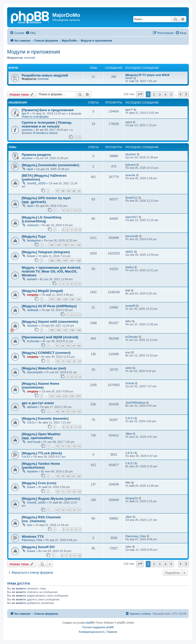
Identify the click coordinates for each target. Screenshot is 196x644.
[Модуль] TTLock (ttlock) (42, 453)
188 (51, 260)
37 (57, 191)
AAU (128, 321)
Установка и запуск (45, 133)
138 (58, 299)
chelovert (33, 225)
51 (68, 411)
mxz (128, 352)
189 (58, 260)
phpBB (89, 623)
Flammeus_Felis (32, 540)
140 (72, 299)
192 (79, 260)
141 (79, 299)
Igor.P (25, 113)
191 (72, 260)
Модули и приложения (34, 52)
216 (72, 396)
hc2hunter (33, 341)
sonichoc (27, 130)
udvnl (129, 122)
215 (65, 396)
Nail (128, 290)
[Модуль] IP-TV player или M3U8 (147, 75)
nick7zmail (34, 442)
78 (57, 476)
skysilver (27, 158)
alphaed (32, 407)
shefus (129, 267)
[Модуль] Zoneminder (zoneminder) (50, 165)
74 (79, 446)
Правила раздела (36, 155)
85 (79, 346)
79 (63, 476)
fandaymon (34, 240)
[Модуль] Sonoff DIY (38, 547)
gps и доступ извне (38, 403)
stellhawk (33, 310)
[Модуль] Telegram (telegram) (46, 252)
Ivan (30, 525)
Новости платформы (35, 117)
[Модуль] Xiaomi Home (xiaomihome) (40, 385)
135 (51, 330)
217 (79, 396)
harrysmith (132, 236)
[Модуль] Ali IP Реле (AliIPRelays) (49, 306)
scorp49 (130, 306)
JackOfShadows (135, 403)
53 (79, 411)
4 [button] (165, 94)
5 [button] (171, 94)
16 (74, 510)
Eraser (31, 256)
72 (68, 446)
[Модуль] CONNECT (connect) (46, 353)
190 (65, 260)
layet (30, 169)
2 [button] (154, 94)
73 (74, 446)
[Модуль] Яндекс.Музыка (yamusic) (51, 499)
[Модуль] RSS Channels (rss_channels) (41, 519)
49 (57, 411)
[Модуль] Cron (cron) (39, 483)
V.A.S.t (31, 422)
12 (68, 361)
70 (57, 446)
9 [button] (181, 94)
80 (68, 476)
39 (68, 191)
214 (58, 396)
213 (51, 396)
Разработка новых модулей (45, 75)
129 (58, 245)
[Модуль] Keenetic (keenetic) (45, 418)
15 (68, 510)
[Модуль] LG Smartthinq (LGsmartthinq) (41, 219)
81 (57, 346)
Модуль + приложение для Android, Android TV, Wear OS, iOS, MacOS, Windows (51, 271)
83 (68, 346)
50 (63, 411)
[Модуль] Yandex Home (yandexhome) (41, 466)
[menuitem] (31, 33)
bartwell (32, 279)
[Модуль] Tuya (34, 236)
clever (129, 78)
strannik (130, 175)
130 (65, 245)
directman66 (35, 372)
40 (74, 191)
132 (79, 245)
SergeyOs (132, 498)
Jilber (129, 434)
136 (58, 330)
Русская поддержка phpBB (98, 627)
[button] (140, 94)
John (128, 547)
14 (79, 361)
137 (51, 299)
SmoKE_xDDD (36, 183)
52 (74, 411)
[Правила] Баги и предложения (48, 110)
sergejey (33, 295)
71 (63, 446)
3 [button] (160, 94)
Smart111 (131, 198)
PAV (128, 483)
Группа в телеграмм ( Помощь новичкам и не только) (47, 124)
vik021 (129, 252)
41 (79, 191)
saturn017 (132, 217)
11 (63, 361)
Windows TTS (33, 537)
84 (74, 346)
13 (74, 361)
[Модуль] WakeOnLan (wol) (44, 368)
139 (65, 299)
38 (63, 191)
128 (51, 245)
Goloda (130, 383)
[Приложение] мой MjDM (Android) (50, 337)
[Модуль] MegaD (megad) (42, 291)
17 (79, 510)
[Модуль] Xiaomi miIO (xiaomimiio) (50, 322)
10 (57, 361)
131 (72, 245)
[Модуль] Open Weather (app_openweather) (41, 436)
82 (63, 346)
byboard (130, 165)
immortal (30, 58)
